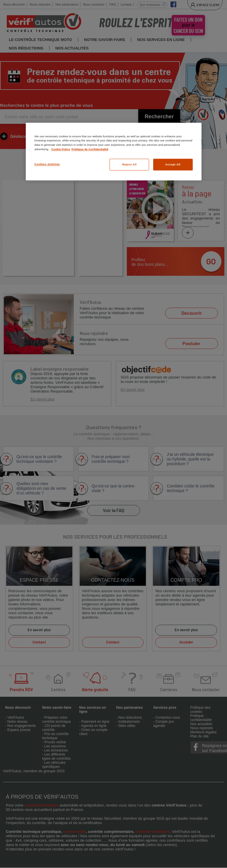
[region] (114, 151)
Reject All (129, 165)
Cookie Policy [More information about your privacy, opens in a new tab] (61, 149)
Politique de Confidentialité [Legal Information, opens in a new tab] (90, 149)
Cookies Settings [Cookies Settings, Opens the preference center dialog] (47, 164)
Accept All (173, 165)
